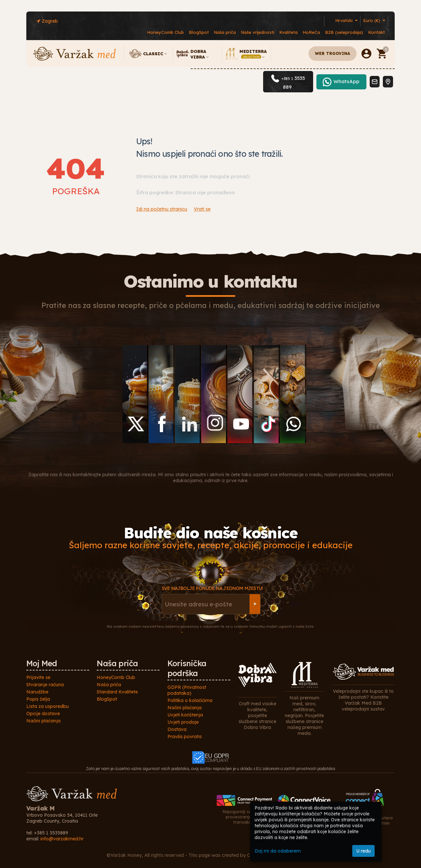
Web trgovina (333, 53)
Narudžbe (37, 692)
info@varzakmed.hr (62, 839)
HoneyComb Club (165, 32)
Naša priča (225, 32)
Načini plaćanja (43, 721)
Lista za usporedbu (48, 706)
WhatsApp (347, 91)
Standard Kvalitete (117, 692)
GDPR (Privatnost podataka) (187, 690)
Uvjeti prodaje (183, 722)
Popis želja (38, 699)
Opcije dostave (43, 714)
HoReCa (311, 32)
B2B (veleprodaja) (344, 32)
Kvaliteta (288, 32)
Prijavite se (38, 677)
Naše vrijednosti (258, 32)
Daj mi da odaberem (278, 851)
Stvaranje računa (45, 685)
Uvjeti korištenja (185, 715)
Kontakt (376, 32)
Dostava (177, 729)
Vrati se (202, 209)
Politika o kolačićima (190, 700)
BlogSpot (199, 32)
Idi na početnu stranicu (162, 209)
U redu (363, 851)
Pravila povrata (185, 737)
